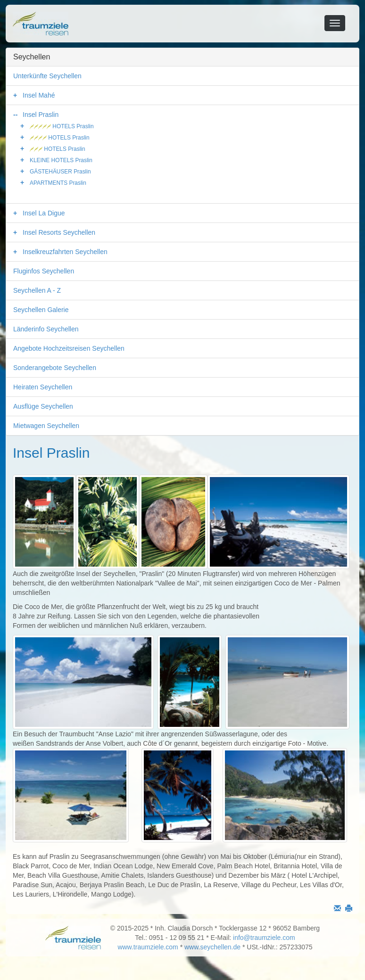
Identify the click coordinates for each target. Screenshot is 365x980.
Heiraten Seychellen (43, 387)
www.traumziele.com (148, 947)
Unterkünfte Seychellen (47, 76)
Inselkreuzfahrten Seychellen (65, 252)
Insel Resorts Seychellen (59, 232)
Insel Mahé (39, 95)
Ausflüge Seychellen (43, 406)
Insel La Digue (44, 213)
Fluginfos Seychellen (44, 271)
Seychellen (32, 57)
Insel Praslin (41, 115)
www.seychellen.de (212, 947)
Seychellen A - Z (37, 290)
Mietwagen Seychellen (46, 426)
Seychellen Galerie (41, 310)
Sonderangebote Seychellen (55, 368)
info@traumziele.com (264, 938)
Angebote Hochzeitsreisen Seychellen (69, 348)
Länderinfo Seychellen (46, 329)
